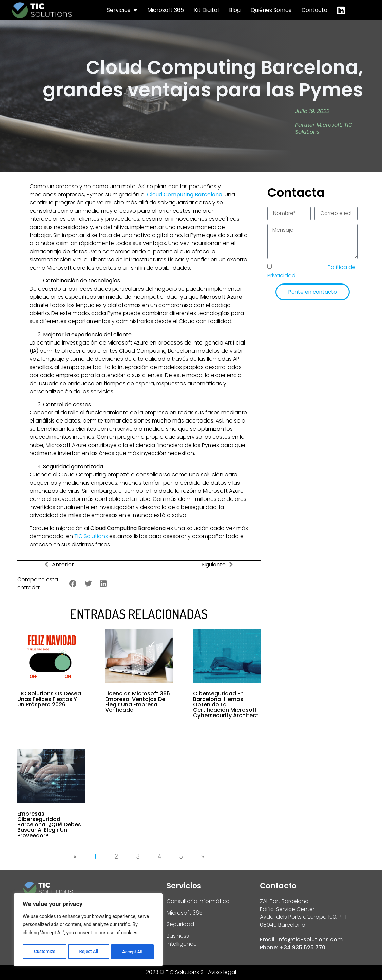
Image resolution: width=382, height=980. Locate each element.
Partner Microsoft (318, 125)
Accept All (133, 952)
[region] (88, 931)
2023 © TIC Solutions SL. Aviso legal (191, 972)
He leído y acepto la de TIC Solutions (311, 273)
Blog (235, 10)
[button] (73, 584)
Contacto (314, 10)
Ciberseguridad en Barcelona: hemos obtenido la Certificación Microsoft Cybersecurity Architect (226, 704)
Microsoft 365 (166, 10)
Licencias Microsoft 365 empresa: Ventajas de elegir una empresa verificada (138, 702)
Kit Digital (206, 10)
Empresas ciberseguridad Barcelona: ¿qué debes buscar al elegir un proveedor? (49, 825)
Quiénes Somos (271, 10)
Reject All (89, 952)
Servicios (122, 10)
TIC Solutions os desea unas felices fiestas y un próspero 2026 (49, 699)
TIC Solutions (91, 536)
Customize (44, 952)
